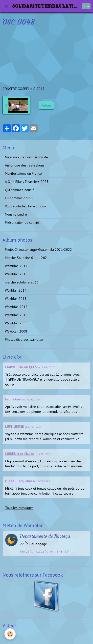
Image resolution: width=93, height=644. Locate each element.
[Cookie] (10, 634)
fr (84, 6)
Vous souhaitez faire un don (25, 206)
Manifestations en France (23, 173)
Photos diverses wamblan (24, 339)
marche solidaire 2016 (22, 282)
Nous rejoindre (16, 214)
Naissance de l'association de (26, 157)
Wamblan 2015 (16, 274)
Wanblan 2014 (16, 290)
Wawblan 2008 (16, 331)
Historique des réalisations (25, 165)
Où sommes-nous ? (19, 198)
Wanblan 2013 (16, 299)
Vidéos (10, 635)
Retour (46, 105)
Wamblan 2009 (16, 323)
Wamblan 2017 (16, 266)
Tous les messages (19, 508)
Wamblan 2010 (16, 315)
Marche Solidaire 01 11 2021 (27, 258)
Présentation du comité (22, 223)
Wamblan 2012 (16, 307)
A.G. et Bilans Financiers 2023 (27, 182)
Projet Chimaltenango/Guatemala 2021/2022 (38, 250)
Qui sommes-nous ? (20, 190)
